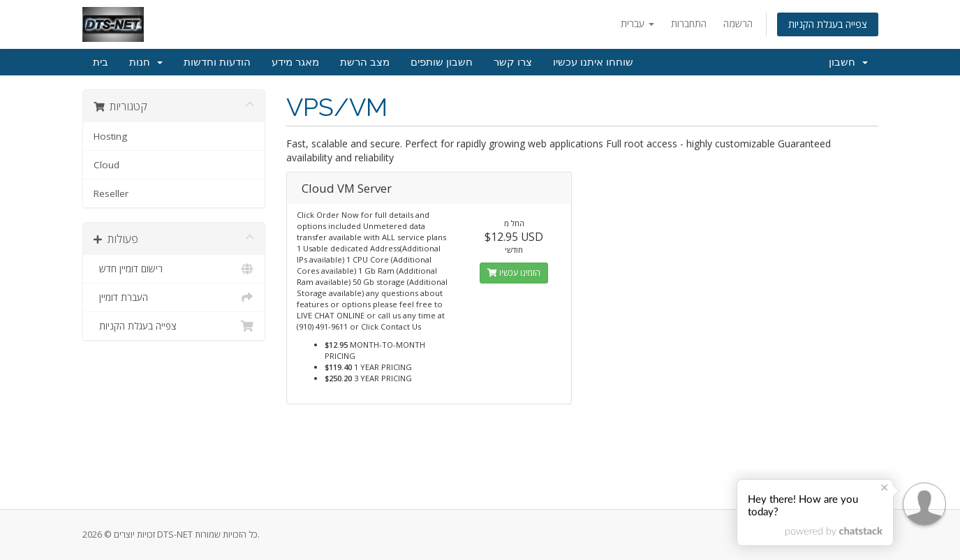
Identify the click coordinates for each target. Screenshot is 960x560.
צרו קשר (513, 62)
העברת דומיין (174, 297)
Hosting (110, 136)
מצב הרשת (365, 62)
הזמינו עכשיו (514, 273)
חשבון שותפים (442, 62)
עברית (637, 23)
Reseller (111, 193)
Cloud (106, 165)
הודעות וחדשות (217, 62)
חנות (146, 62)
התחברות (689, 23)
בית (101, 62)
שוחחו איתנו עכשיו (593, 62)
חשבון (848, 62)
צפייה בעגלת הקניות (828, 24)
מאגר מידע (295, 62)
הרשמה (738, 23)
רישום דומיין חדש (174, 269)
